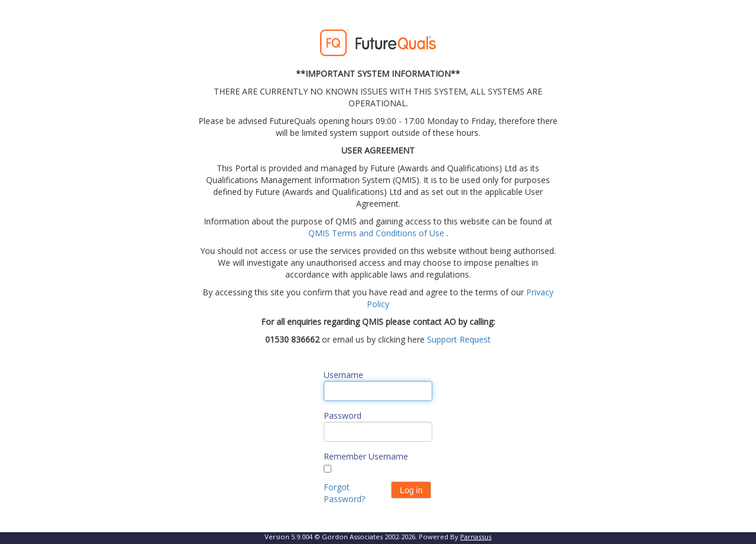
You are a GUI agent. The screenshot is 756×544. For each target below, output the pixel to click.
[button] (411, 490)
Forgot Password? (344, 493)
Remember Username (366, 456)
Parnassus (476, 537)
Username (343, 375)
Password (343, 416)
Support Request (459, 339)
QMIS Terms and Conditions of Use (376, 233)
